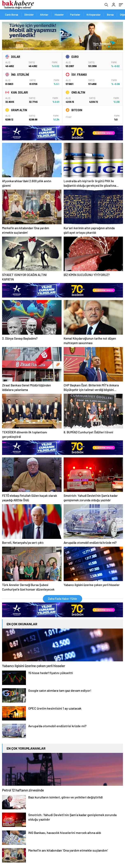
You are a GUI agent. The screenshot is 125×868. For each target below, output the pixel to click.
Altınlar (44, 15)
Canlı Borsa (12, 15)
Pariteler (75, 15)
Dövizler (29, 15)
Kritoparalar (94, 15)
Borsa (110, 15)
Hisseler (59, 15)
